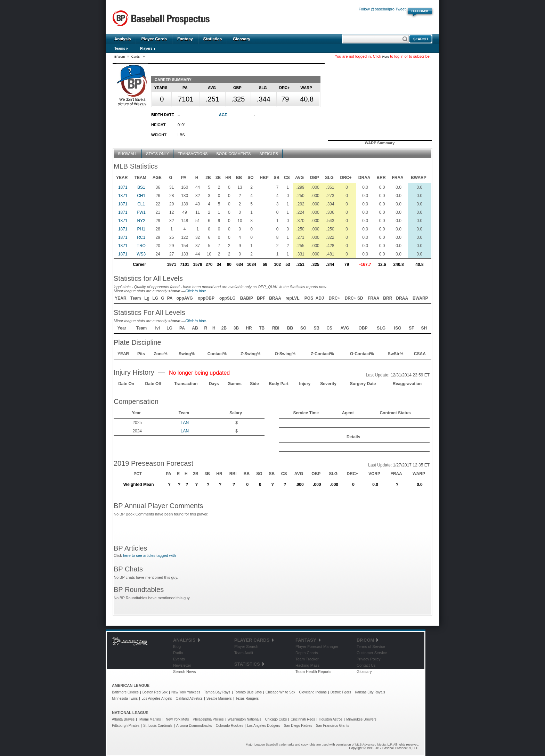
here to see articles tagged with (149, 555)
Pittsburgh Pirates (126, 726)
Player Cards (154, 39)
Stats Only (157, 154)
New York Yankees (186, 692)
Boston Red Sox (155, 692)
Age (223, 115)
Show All (128, 154)
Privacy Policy (368, 659)
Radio (178, 653)
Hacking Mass (307, 665)
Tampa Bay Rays (217, 692)
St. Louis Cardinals (158, 726)
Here (386, 57)
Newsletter (182, 665)
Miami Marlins (150, 719)
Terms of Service (371, 647)
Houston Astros (331, 719)
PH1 (141, 229)
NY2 (141, 221)
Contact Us (366, 665)
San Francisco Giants (333, 726)
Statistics (213, 39)
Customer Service (372, 653)
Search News (184, 672)
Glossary (242, 39)
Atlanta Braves (123, 719)
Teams (120, 48)
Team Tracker (307, 659)
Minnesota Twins (125, 698)
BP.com (120, 57)
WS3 (141, 254)
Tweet (401, 9)
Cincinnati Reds (303, 719)
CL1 (141, 204)
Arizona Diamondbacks (194, 726)
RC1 (141, 237)
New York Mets (177, 719)
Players (146, 48)
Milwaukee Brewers (361, 719)
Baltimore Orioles (125, 692)
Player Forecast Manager (317, 647)
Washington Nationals (245, 719)
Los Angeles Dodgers (264, 726)
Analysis (123, 39)
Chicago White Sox (280, 692)
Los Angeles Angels (157, 698)
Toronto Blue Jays (248, 692)
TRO (141, 246)
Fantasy (185, 39)
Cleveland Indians (313, 692)
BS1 (141, 187)
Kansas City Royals (370, 692)
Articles (269, 154)
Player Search (246, 647)
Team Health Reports (313, 672)
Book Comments (233, 154)
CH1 (141, 196)
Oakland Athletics (189, 698)
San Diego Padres (298, 726)
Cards (136, 57)
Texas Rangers (247, 698)
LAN (185, 423)
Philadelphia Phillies (208, 719)
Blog (177, 647)
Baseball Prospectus (161, 19)
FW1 (141, 212)
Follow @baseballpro (377, 9)
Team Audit (244, 653)
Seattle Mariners (219, 698)
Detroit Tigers (341, 692)
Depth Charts (307, 653)
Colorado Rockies (230, 726)
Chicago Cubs (276, 719)
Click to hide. (196, 291)
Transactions (193, 154)
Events (179, 659)
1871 (123, 187)
